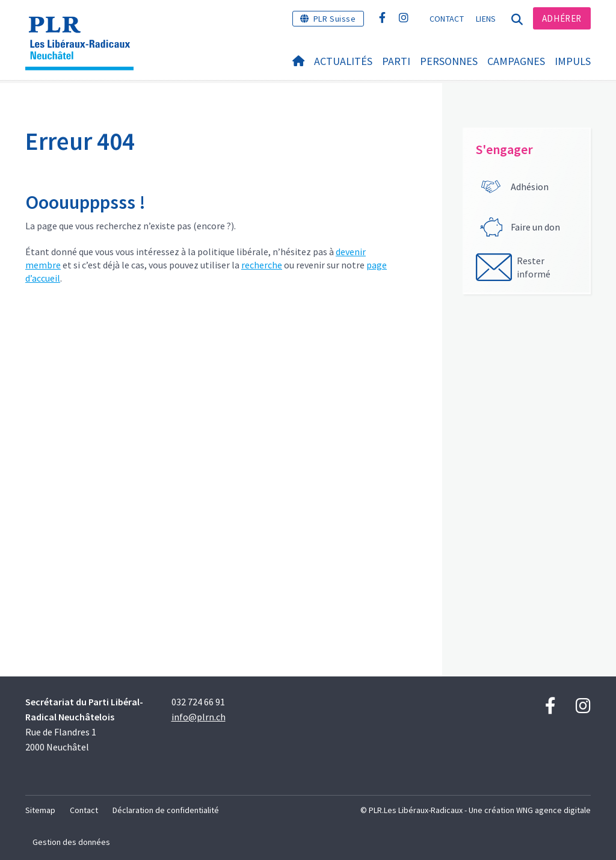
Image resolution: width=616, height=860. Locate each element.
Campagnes (516, 61)
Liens (486, 19)
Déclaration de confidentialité (166, 810)
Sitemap (40, 810)
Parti (396, 61)
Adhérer (562, 18)
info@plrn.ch (199, 717)
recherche (262, 265)
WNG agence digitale (553, 810)
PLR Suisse (335, 19)
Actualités (343, 61)
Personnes (449, 61)
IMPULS (573, 61)
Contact (447, 19)
